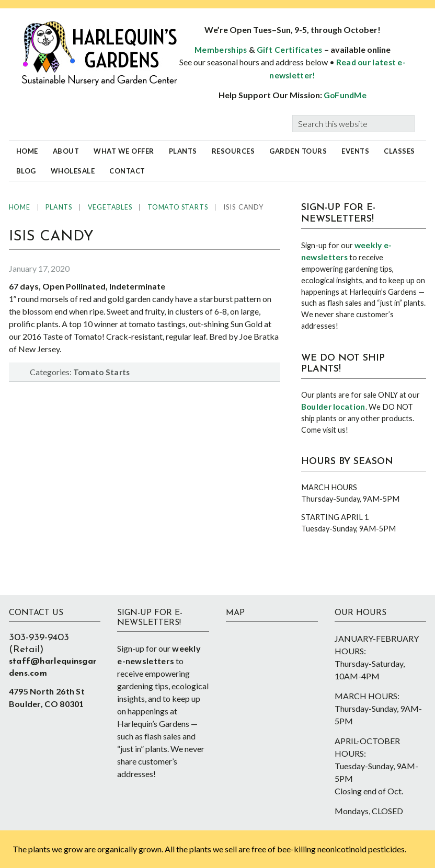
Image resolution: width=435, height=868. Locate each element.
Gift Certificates (290, 50)
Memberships (221, 50)
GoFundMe (345, 95)
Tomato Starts (102, 372)
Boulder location (333, 407)
